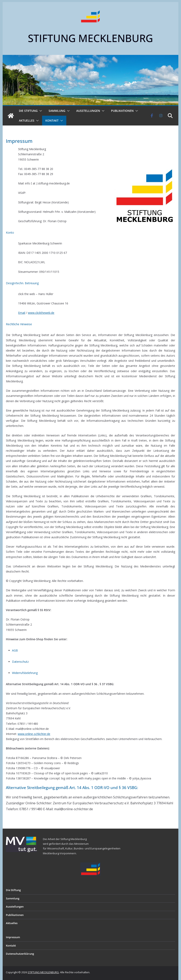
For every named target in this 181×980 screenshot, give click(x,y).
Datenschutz (20, 662)
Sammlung (57, 111)
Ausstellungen (88, 111)
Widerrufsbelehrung (25, 673)
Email (22, 313)
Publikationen (122, 111)
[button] (40, 111)
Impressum (13, 937)
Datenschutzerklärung (20, 954)
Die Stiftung (28, 111)
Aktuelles (27, 120)
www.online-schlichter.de (34, 734)
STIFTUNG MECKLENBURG (90, 38)
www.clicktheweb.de (41, 313)
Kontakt (52, 120)
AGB (15, 650)
